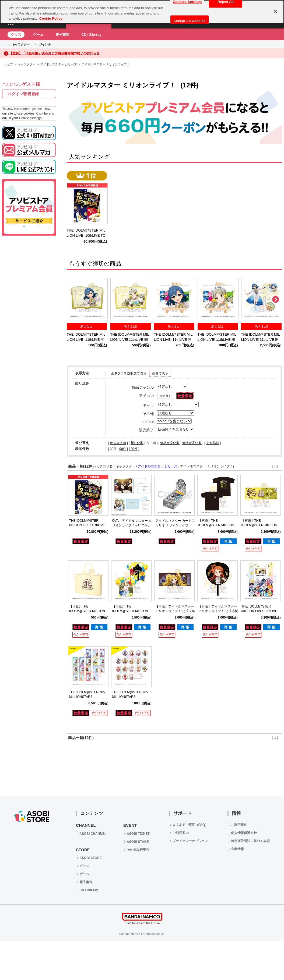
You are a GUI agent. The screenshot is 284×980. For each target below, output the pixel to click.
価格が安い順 (170, 443)
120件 (133, 449)
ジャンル (45, 44)
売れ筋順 (213, 443)
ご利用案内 (181, 833)
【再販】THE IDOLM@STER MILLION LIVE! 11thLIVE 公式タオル (261, 525)
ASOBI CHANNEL (93, 834)
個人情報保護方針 (244, 833)
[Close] (275, 8)
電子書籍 (62, 35)
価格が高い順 (192, 443)
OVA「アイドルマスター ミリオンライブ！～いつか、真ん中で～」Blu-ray (132, 525)
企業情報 (237, 849)
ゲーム (38, 35)
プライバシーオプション (190, 841)
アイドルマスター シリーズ (59, 64)
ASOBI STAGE (138, 842)
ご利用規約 (239, 825)
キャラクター (21, 44)
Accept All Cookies (190, 17)
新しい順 (137, 443)
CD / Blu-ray (91, 35)
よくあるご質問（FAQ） (190, 825)
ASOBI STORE (90, 858)
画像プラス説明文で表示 (129, 373)
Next (275, 300)
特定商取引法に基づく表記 (250, 841)
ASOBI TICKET (138, 834)
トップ (8, 64)
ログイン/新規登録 (23, 94)
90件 (123, 449)
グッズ (16, 35)
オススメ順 (118, 443)
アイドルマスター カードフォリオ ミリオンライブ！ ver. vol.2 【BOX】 (175, 525)
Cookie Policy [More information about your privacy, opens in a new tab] (51, 15)
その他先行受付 (138, 850)
